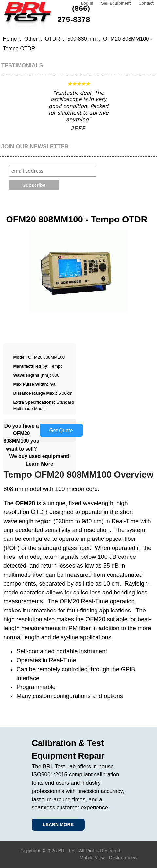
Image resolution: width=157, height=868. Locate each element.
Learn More (40, 464)
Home (10, 39)
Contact (146, 3)
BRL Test (67, 851)
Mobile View (92, 858)
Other (31, 39)
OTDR (52, 39)
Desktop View (123, 858)
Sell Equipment (116, 3)
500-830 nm (82, 39)
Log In (87, 3)
